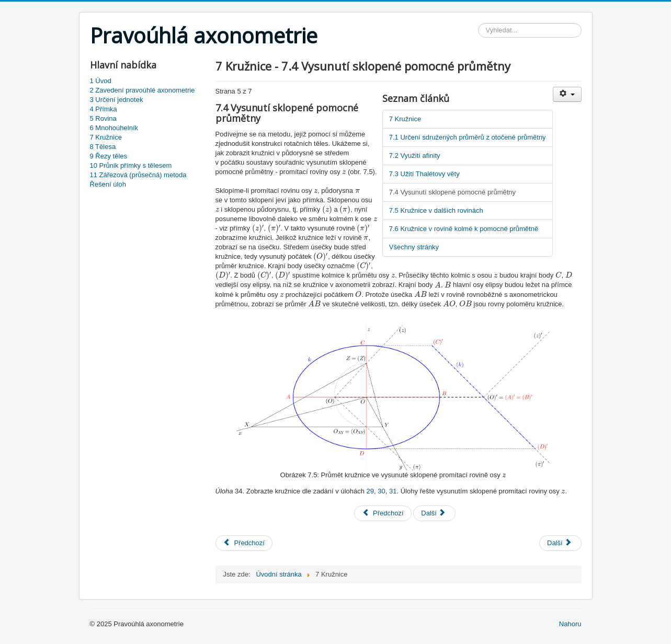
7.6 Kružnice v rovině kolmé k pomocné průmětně (464, 229)
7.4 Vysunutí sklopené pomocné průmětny (452, 192)
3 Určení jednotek (117, 100)
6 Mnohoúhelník (114, 128)
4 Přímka (104, 109)
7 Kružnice (106, 137)
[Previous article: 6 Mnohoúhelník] (244, 543)
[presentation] (344, 172)
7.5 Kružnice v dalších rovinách (436, 210)
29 (370, 491)
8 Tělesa (103, 147)
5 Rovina (103, 118)
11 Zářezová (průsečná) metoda (138, 175)
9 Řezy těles (109, 156)
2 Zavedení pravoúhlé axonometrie (143, 90)
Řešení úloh (108, 184)
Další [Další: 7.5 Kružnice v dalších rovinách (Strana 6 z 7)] (433, 513)
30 (381, 491)
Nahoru (570, 624)
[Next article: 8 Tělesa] (560, 543)
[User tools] (567, 94)
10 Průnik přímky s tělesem (131, 165)
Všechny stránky (414, 247)
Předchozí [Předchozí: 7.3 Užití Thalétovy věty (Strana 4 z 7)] (383, 513)
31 (393, 491)
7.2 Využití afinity (415, 156)
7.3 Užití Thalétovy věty (424, 174)
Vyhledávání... (478, 23)
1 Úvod (101, 81)
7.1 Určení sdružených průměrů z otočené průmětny (468, 137)
